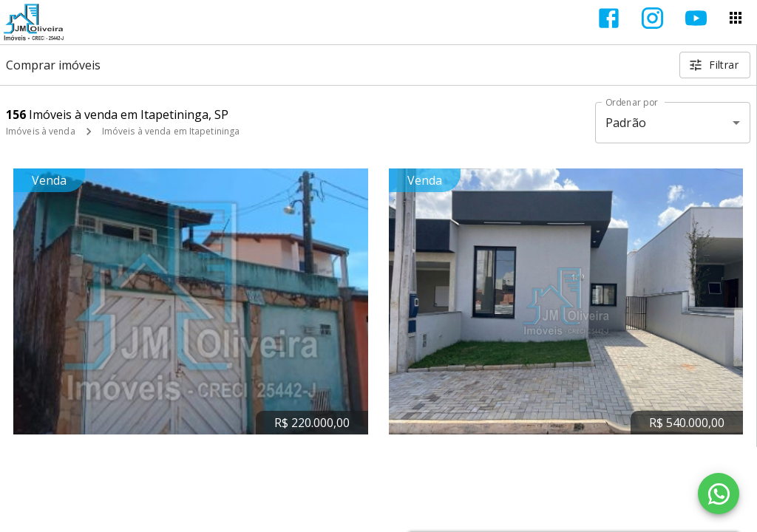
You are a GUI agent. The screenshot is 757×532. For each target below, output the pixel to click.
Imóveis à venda (41, 131)
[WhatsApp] (719, 494)
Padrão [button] (626, 123)
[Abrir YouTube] (696, 18)
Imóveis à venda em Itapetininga (171, 131)
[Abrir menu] (736, 18)
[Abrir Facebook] (609, 18)
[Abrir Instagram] (652, 18)
